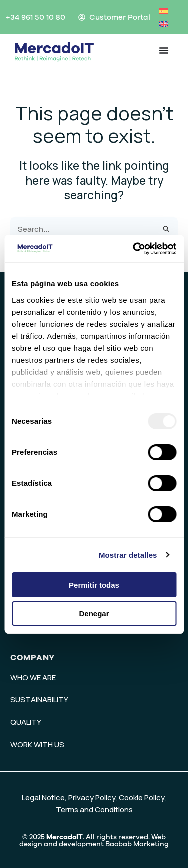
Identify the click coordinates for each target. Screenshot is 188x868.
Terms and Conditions (94, 810)
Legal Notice (43, 798)
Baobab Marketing (137, 844)
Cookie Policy (142, 798)
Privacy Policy (92, 798)
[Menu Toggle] (164, 50)
